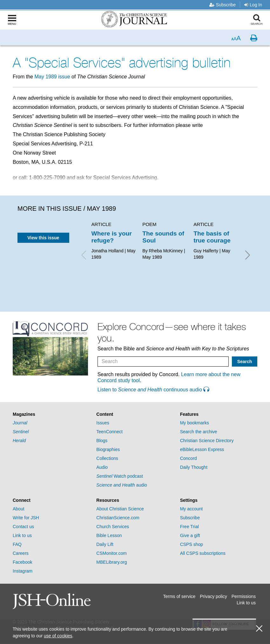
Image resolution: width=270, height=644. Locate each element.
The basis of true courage (212, 237)
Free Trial (189, 527)
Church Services (113, 527)
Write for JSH (26, 518)
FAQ (17, 544)
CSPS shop (192, 544)
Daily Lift (105, 544)
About (19, 509)
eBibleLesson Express (202, 449)
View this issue (43, 238)
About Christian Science (120, 509)
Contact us (23, 527)
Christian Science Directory (207, 441)
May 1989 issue (52, 77)
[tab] (51, 414)
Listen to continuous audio (153, 390)
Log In (253, 5)
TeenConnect (109, 432)
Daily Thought (194, 467)
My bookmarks (195, 423)
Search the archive (199, 432)
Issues (103, 423)
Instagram (23, 571)
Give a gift (190, 535)
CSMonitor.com (111, 553)
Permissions (244, 596)
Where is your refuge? (112, 237)
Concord (189, 458)
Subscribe (223, 5)
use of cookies (58, 636)
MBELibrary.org (111, 562)
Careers (21, 553)
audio (122, 485)
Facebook (22, 562)
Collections (107, 458)
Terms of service (179, 596)
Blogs (102, 441)
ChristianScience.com (118, 518)
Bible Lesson (109, 535)
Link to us (22, 535)
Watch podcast (120, 476)
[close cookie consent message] (259, 629)
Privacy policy (213, 596)
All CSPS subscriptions (203, 553)
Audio (102, 467)
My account (192, 509)
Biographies (108, 449)
